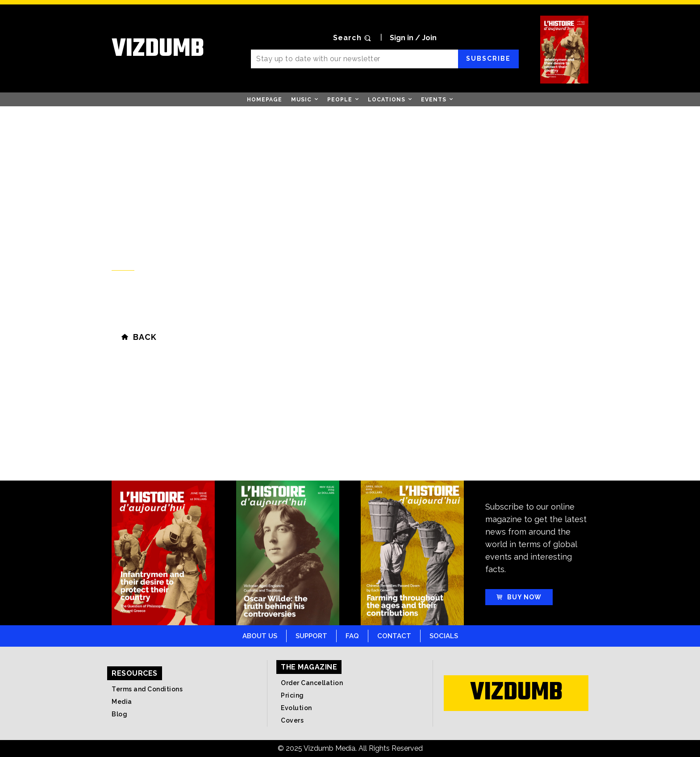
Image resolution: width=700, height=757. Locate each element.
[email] (354, 59)
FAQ (352, 636)
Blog (119, 714)
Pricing (292, 695)
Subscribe (488, 59)
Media (122, 702)
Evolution (296, 708)
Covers (292, 720)
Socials (444, 636)
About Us (260, 636)
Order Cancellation (312, 683)
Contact (394, 636)
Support (311, 636)
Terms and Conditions (147, 689)
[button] (353, 38)
